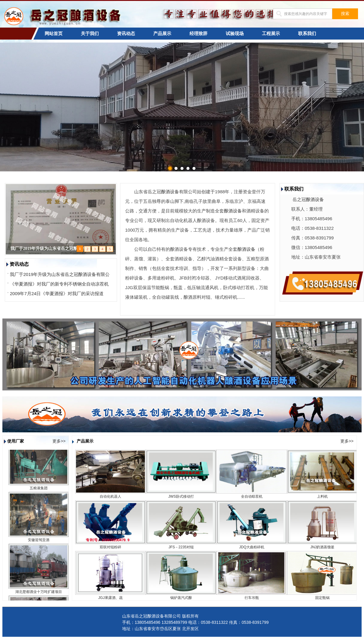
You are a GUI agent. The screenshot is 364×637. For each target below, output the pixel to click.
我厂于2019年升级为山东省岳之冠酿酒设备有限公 (60, 274)
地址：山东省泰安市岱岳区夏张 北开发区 (160, 629)
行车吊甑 (252, 598)
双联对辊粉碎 (110, 547)
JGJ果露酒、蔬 (110, 598)
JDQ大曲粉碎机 (252, 547)
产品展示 (162, 34)
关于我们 (90, 34)
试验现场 (235, 34)
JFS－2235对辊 (181, 547)
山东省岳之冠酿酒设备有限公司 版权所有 (160, 616)
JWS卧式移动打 (181, 496)
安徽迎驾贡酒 (39, 542)
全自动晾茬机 (252, 496)
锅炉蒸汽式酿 (181, 598)
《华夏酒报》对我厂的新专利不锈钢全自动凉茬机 (59, 284)
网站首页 (54, 34)
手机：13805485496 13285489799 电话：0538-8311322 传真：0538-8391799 (195, 622)
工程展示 (271, 34)
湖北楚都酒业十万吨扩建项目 (39, 594)
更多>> (59, 441)
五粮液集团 (39, 490)
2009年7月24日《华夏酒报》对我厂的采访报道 (57, 293)
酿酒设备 (170, 192)
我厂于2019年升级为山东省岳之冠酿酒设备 (50, 249)
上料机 (322, 496)
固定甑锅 (322, 598)
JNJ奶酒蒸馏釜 (323, 547)
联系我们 (307, 34)
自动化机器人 (110, 496)
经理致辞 (198, 34)
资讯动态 (126, 34)
